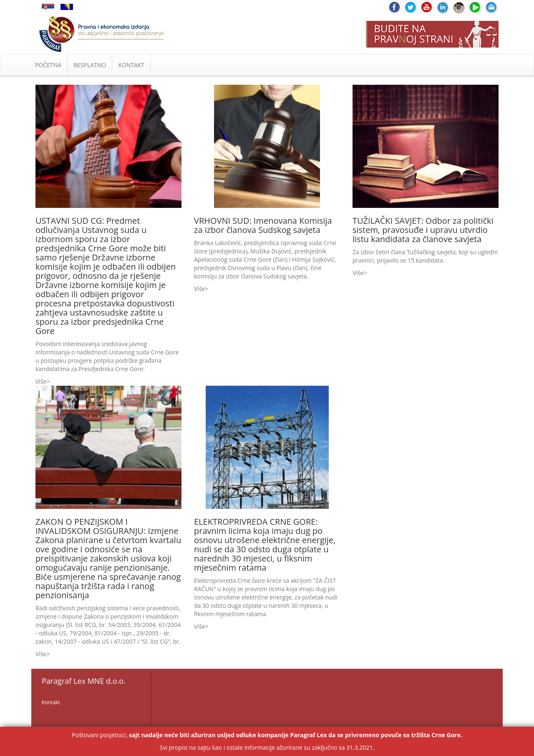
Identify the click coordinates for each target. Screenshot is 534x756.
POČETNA (48, 65)
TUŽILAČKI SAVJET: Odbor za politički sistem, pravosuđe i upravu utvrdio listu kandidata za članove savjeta (423, 230)
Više (41, 381)
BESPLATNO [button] (90, 65)
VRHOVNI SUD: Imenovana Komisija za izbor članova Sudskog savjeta (263, 225)
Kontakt (51, 702)
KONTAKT (131, 65)
